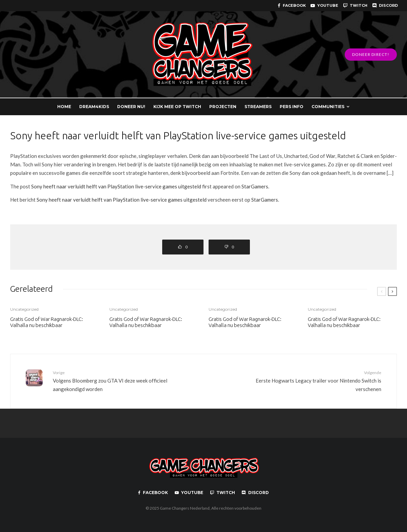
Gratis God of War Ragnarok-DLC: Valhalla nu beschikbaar (47, 322)
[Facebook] (292, 6)
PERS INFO (292, 107)
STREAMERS (258, 107)
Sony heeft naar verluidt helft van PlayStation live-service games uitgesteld (116, 186)
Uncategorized (24, 309)
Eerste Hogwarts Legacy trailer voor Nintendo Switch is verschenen (308, 381)
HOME (64, 107)
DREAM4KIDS (94, 107)
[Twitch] (355, 6)
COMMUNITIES (328, 107)
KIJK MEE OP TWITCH (177, 107)
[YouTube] (324, 6)
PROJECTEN (223, 107)
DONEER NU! (131, 107)
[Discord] (385, 6)
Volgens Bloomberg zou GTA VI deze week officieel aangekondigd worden (126, 381)
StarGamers (255, 186)
